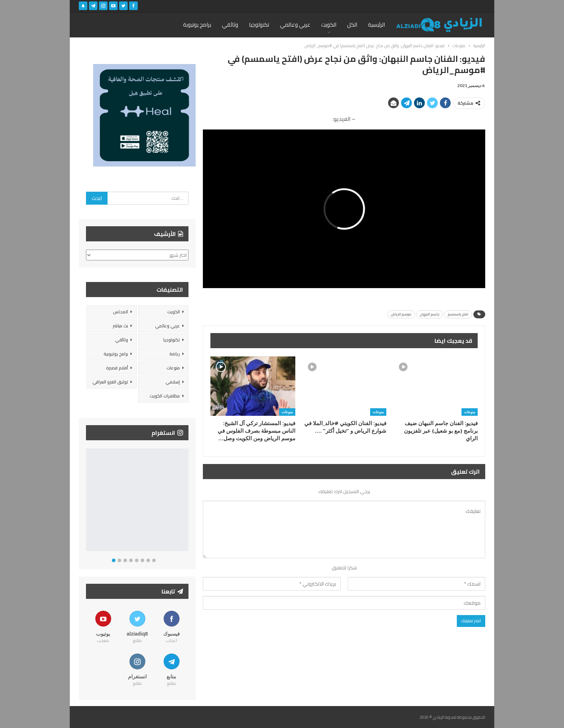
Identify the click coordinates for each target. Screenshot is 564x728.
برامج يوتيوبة (197, 25)
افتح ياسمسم (458, 314)
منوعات (470, 412)
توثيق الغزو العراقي (110, 382)
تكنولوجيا (259, 25)
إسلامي (173, 382)
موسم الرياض (401, 314)
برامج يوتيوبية (116, 354)
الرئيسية (376, 25)
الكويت (329, 25)
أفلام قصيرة (117, 368)
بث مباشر (120, 326)
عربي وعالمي (295, 25)
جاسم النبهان (430, 314)
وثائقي (230, 25)
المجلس (120, 312)
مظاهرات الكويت (165, 396)
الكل (352, 25)
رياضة (175, 354)
